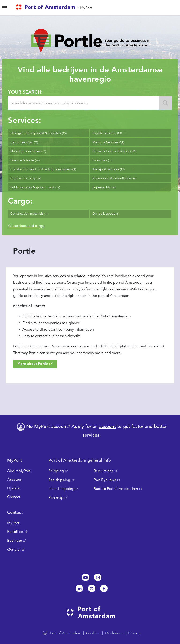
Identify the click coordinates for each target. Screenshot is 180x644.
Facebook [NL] (104, 588)
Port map (56, 498)
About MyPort (19, 471)
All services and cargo (26, 226)
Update (13, 488)
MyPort (86, 8)
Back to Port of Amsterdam (116, 489)
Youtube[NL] (86, 577)
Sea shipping (59, 480)
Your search (25, 92)
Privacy (134, 633)
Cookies (93, 633)
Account (14, 480)
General (14, 549)
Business (15, 541)
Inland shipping (62, 489)
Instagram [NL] (98, 577)
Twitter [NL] (92, 588)
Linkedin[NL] (79, 588)
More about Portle (33, 364)
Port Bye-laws (105, 480)
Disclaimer (114, 633)
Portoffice (15, 532)
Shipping (56, 471)
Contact (14, 497)
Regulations (103, 471)
